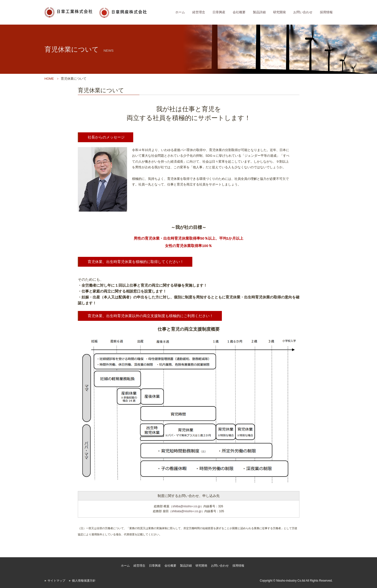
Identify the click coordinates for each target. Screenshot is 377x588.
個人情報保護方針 (84, 581)
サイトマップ (56, 581)
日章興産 (219, 12)
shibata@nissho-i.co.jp (187, 511)
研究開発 (279, 12)
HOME (49, 79)
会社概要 (239, 12)
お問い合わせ (303, 12)
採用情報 (326, 12)
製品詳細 (259, 12)
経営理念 (199, 12)
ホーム (180, 12)
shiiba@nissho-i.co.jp (186, 506)
